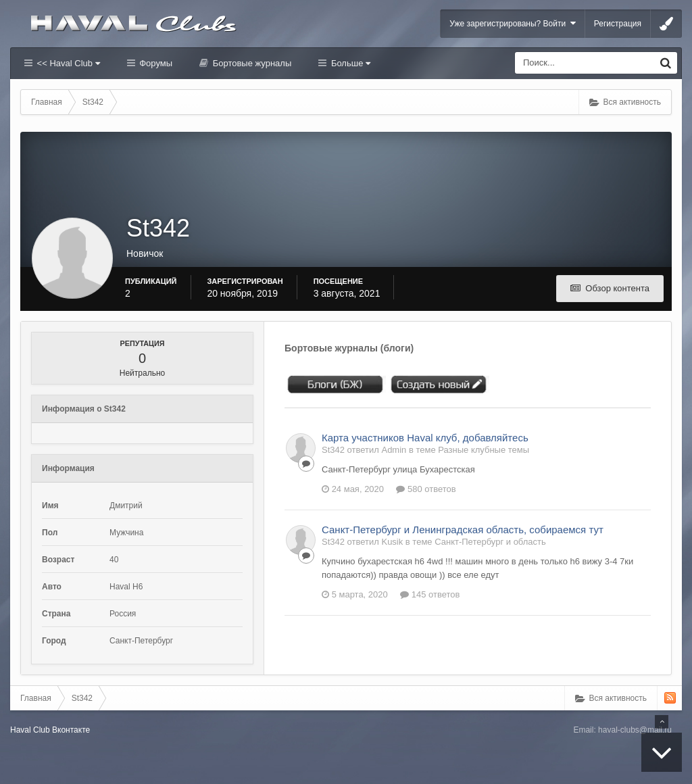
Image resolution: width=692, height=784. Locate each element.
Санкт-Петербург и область (490, 542)
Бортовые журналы (251, 63)
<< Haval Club (67, 63)
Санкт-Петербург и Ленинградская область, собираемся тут (463, 530)
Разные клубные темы (484, 450)
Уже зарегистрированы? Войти (513, 23)
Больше (349, 63)
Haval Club (30, 730)
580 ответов (426, 489)
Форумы (155, 63)
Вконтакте (71, 730)
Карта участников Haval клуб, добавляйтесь (425, 438)
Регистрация (618, 24)
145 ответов (430, 594)
